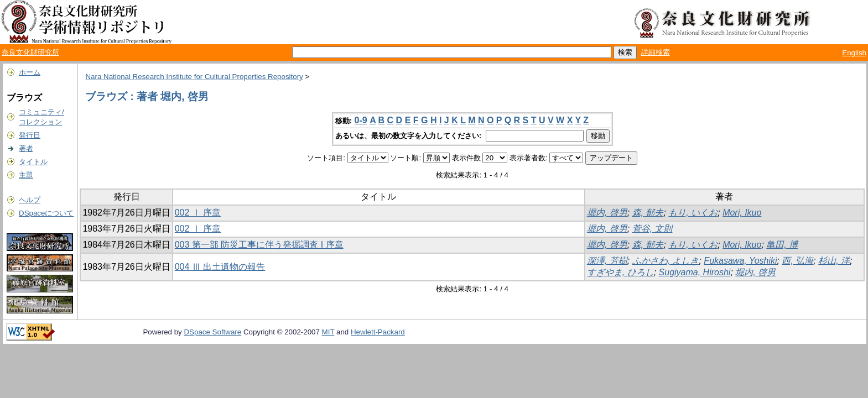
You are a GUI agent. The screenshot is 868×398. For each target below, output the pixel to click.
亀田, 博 (782, 245)
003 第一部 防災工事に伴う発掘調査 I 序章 (259, 245)
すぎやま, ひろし (620, 272)
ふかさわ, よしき (666, 261)
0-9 (361, 120)
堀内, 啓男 (607, 213)
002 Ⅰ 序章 (198, 213)
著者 (26, 148)
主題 (26, 175)
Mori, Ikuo (742, 213)
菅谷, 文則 (653, 229)
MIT (328, 332)
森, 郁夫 (648, 213)
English (854, 53)
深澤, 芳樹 (607, 261)
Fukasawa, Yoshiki (740, 261)
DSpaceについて (46, 213)
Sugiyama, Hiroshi (695, 272)
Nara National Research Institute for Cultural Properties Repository (194, 77)
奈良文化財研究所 (30, 52)
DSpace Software (212, 332)
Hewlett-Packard (378, 332)
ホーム (30, 72)
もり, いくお (693, 213)
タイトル (33, 162)
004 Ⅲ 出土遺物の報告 (220, 267)
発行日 (30, 135)
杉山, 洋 (834, 261)
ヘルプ (30, 200)
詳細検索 (656, 52)
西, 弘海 (797, 261)
